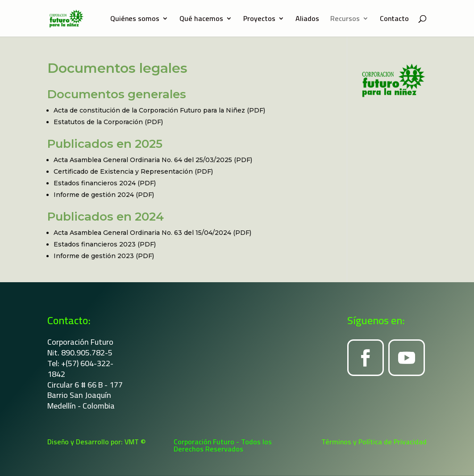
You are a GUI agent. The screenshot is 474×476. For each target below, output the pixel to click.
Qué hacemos (201, 20)
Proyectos (259, 20)
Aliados (307, 20)
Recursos (345, 20)
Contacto (394, 20)
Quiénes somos (135, 20)
